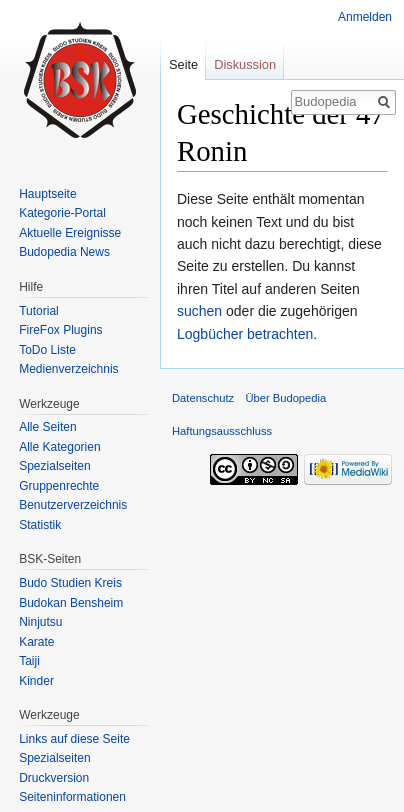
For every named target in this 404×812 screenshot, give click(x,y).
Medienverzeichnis (68, 369)
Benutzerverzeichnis (73, 505)
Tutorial (39, 311)
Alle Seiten (47, 427)
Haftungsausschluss (222, 431)
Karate (36, 642)
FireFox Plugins (60, 330)
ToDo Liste (47, 350)
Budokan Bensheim (71, 603)
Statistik (40, 525)
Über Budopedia (285, 398)
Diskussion (245, 64)
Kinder (36, 681)
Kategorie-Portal (62, 213)
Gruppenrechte (59, 486)
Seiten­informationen (72, 797)
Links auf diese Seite (74, 739)
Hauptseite (47, 194)
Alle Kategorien (59, 447)
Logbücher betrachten (245, 334)
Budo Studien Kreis (70, 583)
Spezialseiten (54, 466)
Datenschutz (203, 398)
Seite (183, 64)
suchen (199, 311)
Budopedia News (64, 252)
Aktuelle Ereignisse (70, 233)
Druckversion (54, 778)
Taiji (29, 661)
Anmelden (365, 17)
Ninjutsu (40, 622)
